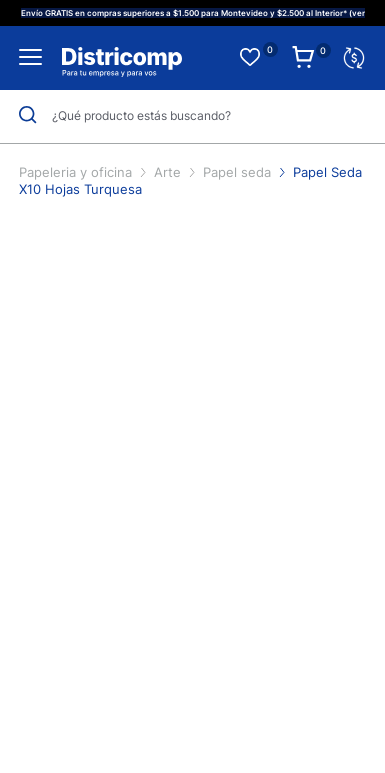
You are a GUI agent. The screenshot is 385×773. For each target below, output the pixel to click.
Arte (169, 172)
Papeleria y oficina (77, 172)
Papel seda (239, 172)
